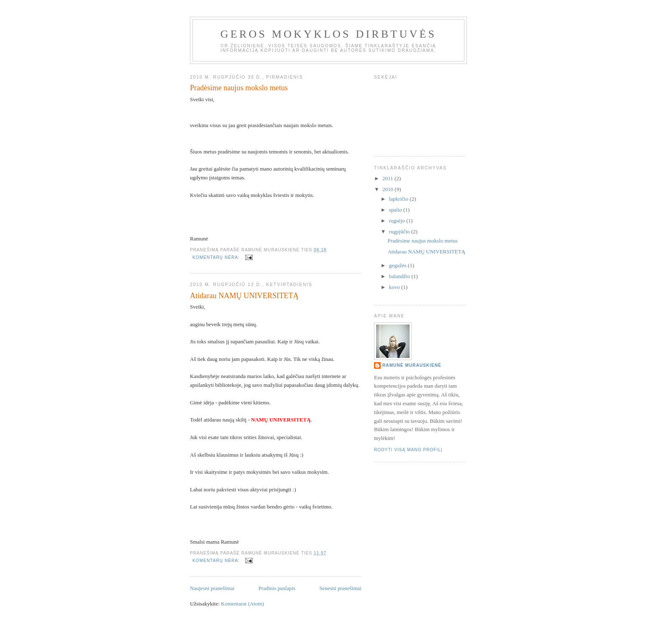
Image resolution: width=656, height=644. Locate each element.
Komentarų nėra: (217, 257)
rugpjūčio (400, 231)
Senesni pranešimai (340, 588)
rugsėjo (398, 221)
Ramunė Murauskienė (412, 365)
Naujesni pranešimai (212, 588)
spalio (396, 210)
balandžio (400, 276)
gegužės (398, 265)
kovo (395, 287)
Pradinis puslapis (277, 588)
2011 (388, 178)
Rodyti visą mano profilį (408, 450)
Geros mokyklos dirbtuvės (328, 34)
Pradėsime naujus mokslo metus (239, 88)
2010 (388, 189)
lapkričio (399, 199)
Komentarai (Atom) (242, 604)
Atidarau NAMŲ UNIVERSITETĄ (244, 296)
